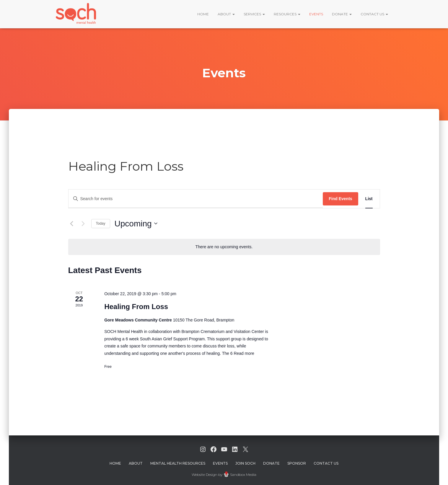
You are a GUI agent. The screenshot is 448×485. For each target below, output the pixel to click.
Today (101, 223)
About (226, 14)
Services (254, 14)
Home (203, 14)
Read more (243, 353)
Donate (342, 14)
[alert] (224, 247)
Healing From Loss (136, 307)
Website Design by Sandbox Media (224, 475)
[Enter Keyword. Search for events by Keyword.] (196, 199)
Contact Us (374, 14)
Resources (287, 14)
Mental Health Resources (178, 463)
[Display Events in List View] (369, 199)
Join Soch (245, 463)
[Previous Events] (72, 223)
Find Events (340, 199)
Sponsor (297, 463)
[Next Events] (83, 223)
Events (316, 14)
